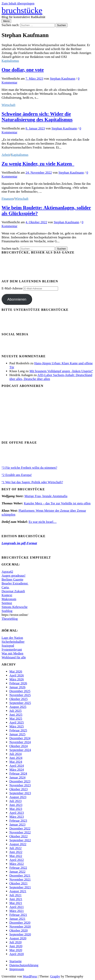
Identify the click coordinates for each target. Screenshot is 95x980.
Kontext (7, 595)
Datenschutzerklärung (24, 965)
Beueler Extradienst (15, 583)
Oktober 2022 (18, 836)
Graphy (55, 976)
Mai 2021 (16, 903)
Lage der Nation (12, 638)
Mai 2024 (16, 762)
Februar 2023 (18, 821)
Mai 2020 (16, 950)
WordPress (30, 976)
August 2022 (18, 844)
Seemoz (7, 603)
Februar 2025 (18, 730)
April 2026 (17, 675)
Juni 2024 (16, 758)
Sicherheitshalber (13, 642)
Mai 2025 (16, 719)
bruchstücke (22, 10)
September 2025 (20, 703)
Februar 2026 (18, 683)
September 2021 (20, 887)
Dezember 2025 (20, 691)
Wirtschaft (9, 105)
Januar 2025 (17, 734)
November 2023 (20, 785)
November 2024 (20, 742)
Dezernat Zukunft (13, 591)
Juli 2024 (15, 754)
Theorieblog (10, 619)
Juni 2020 (16, 946)
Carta (6, 587)
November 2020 (20, 927)
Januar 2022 (17, 872)
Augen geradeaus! (13, 576)
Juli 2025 (15, 711)
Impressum (17, 969)
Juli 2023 (15, 801)
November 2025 (20, 695)
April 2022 (17, 860)
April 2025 (17, 722)
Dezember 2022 (20, 828)
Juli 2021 (15, 895)
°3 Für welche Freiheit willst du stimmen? (29, 468)
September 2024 (20, 750)
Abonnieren (17, 299)
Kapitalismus (10, 61)
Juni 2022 (16, 852)
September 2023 (20, 793)
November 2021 (20, 879)
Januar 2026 (17, 687)
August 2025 (18, 707)
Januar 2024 (17, 777)
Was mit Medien (12, 653)
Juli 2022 (15, 848)
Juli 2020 (15, 942)
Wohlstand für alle (14, 657)
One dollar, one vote (23, 70)
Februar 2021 (18, 915)
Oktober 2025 (18, 699)
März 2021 (17, 911)
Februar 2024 (18, 774)
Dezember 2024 (20, 738)
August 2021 (18, 891)
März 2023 (17, 817)
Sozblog (7, 611)
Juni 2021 (16, 899)
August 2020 (18, 938)
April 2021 (17, 907)
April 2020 (17, 954)
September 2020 (20, 934)
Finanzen (8, 199)
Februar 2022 (18, 868)
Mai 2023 (16, 809)
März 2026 (17, 679)
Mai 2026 (16, 671)
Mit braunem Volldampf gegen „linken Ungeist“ (61, 371)
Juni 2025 (16, 715)
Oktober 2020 (18, 930)
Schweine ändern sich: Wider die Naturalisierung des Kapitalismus (37, 117)
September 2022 (20, 840)
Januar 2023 (17, 825)
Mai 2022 (16, 856)
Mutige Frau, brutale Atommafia (46, 496)
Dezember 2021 (20, 876)
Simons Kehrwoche (15, 607)
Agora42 (7, 572)
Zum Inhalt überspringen (18, 3)
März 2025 (17, 726)
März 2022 (17, 864)
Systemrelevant (12, 650)
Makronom (9, 599)
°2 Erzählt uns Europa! (17, 475)
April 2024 (17, 766)
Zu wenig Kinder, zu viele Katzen (38, 164)
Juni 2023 (16, 805)
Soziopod (8, 646)
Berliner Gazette (12, 579)
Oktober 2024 (18, 746)
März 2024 (17, 770)
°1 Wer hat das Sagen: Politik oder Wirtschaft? (32, 482)
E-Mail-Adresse (13, 288)
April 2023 (17, 813)
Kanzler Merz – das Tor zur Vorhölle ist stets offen (57, 503)
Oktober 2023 (18, 789)
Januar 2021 (17, 919)
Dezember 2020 (20, 923)
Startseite (16, 961)
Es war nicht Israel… (43, 522)
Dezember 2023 (20, 781)
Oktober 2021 (18, 883)
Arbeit (6, 155)
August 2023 (18, 797)
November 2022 (20, 832)
